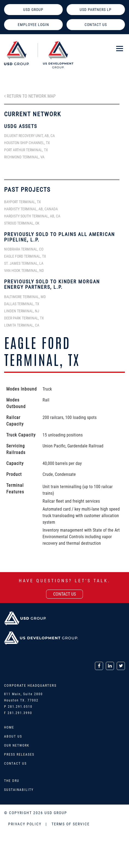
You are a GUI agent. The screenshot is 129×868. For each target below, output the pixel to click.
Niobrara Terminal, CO (24, 249)
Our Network (17, 745)
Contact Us (15, 764)
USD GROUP (33, 10)
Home (9, 727)
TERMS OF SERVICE (71, 824)
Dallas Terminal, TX (22, 304)
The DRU (12, 781)
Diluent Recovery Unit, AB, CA (29, 136)
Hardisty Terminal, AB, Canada (31, 209)
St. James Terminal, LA (24, 263)
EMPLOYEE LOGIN (33, 25)
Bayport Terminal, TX (22, 202)
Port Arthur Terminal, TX (26, 150)
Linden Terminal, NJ (22, 311)
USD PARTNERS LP (96, 10)
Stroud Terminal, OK (22, 223)
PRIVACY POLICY (25, 824)
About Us (13, 736)
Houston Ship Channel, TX (27, 143)
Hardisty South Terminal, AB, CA (32, 216)
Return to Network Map (30, 96)
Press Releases (19, 755)
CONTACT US (96, 25)
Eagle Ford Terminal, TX (25, 256)
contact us (64, 594)
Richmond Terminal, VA (24, 157)
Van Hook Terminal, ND (24, 270)
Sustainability (19, 790)
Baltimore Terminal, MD (25, 297)
